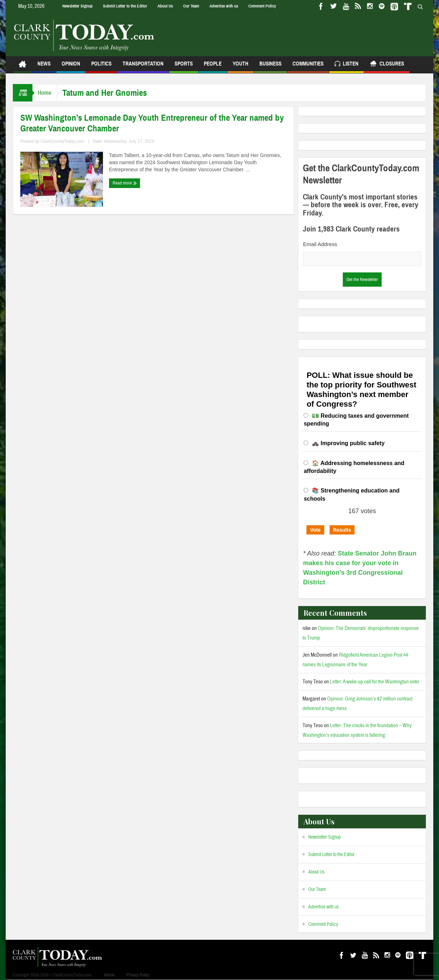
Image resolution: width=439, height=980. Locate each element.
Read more (125, 183)
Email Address (320, 244)
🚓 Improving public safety (348, 443)
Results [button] (342, 530)
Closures (387, 65)
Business (270, 67)
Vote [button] (315, 530)
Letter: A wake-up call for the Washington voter (375, 682)
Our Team (191, 6)
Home (46, 93)
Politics (101, 67)
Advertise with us (224, 6)
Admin (109, 975)
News (44, 67)
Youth (241, 67)
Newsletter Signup (78, 6)
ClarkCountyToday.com (63, 141)
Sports (184, 67)
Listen (347, 65)
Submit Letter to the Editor (125, 6)
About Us (165, 6)
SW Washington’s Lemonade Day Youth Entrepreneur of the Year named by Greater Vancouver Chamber (152, 123)
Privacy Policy (138, 975)
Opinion (71, 67)
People (213, 67)
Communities (308, 67)
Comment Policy (262, 6)
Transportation (143, 67)
